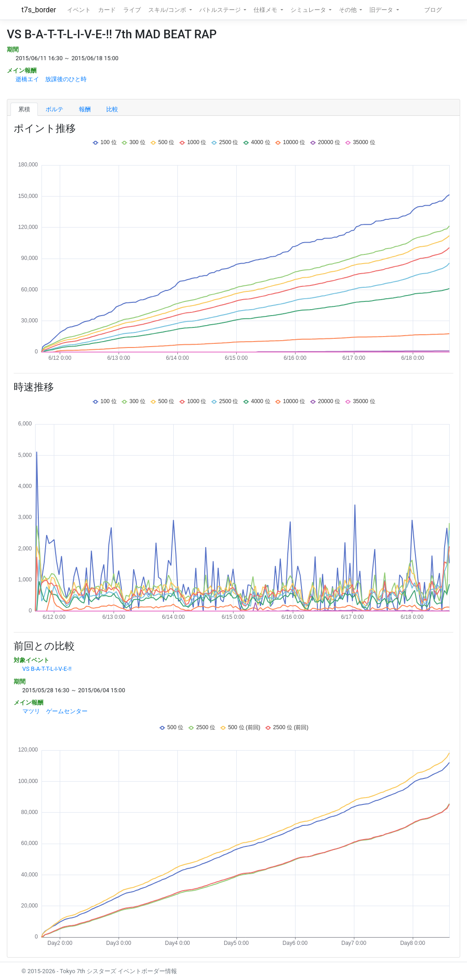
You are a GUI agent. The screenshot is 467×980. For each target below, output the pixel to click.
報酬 (85, 109)
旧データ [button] (382, 10)
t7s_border (39, 10)
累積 (24, 109)
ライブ (132, 10)
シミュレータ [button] (309, 10)
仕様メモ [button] (266, 10)
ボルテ (54, 109)
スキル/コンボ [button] (168, 10)
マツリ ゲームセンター (55, 711)
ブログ (433, 10)
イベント (79, 10)
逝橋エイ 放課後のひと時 (51, 79)
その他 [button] (348, 10)
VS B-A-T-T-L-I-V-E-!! (47, 669)
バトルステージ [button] (221, 10)
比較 (112, 109)
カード (107, 10)
